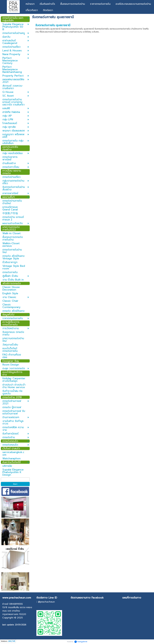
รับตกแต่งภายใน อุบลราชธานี (53, 25)
